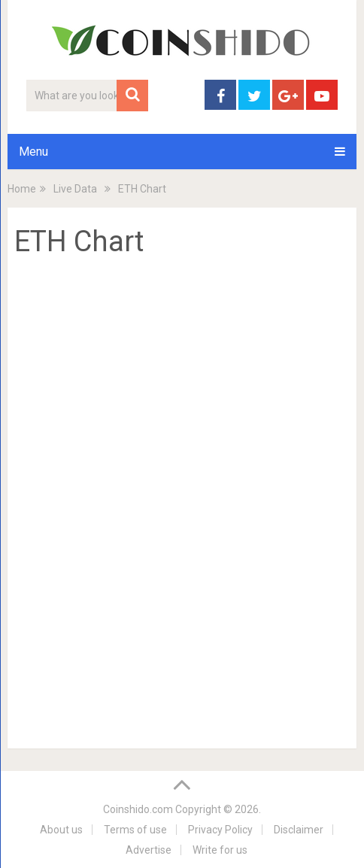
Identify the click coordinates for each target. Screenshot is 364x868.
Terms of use (135, 830)
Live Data (75, 189)
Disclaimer (299, 830)
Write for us (220, 850)
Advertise (149, 850)
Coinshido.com (138, 809)
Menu (33, 152)
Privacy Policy (220, 830)
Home (22, 189)
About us (61, 830)
